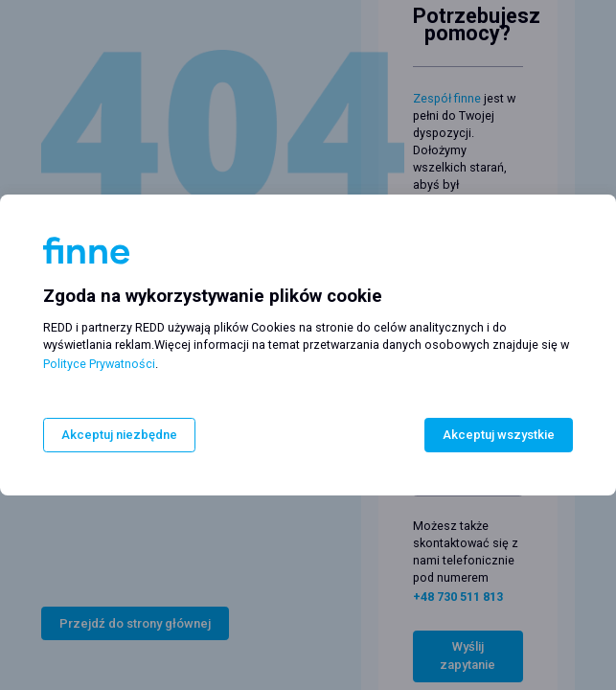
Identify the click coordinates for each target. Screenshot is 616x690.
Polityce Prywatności (99, 365)
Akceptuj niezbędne (119, 435)
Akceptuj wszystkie (499, 435)
